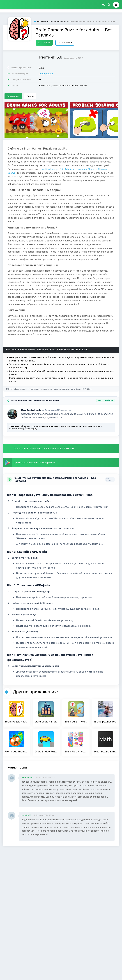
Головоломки (46, 74)
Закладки (65, 43)
